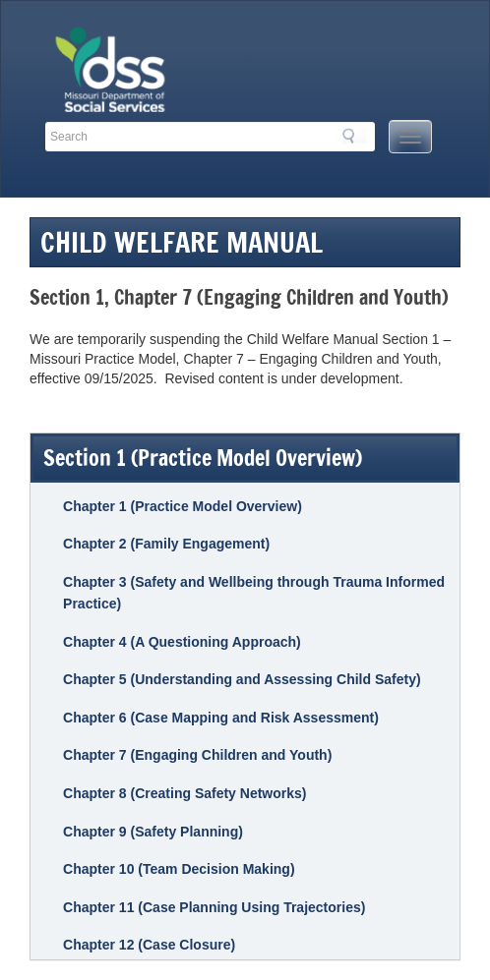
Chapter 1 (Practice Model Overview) (183, 506)
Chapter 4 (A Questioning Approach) (182, 642)
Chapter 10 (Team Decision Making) (179, 869)
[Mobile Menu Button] (410, 137)
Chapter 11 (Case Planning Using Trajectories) (214, 907)
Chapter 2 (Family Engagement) (166, 544)
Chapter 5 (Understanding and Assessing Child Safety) (242, 679)
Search (354, 136)
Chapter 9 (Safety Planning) (153, 832)
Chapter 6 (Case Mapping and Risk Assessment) (221, 718)
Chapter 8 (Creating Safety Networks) (184, 793)
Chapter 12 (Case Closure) (149, 945)
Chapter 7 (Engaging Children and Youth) (197, 755)
